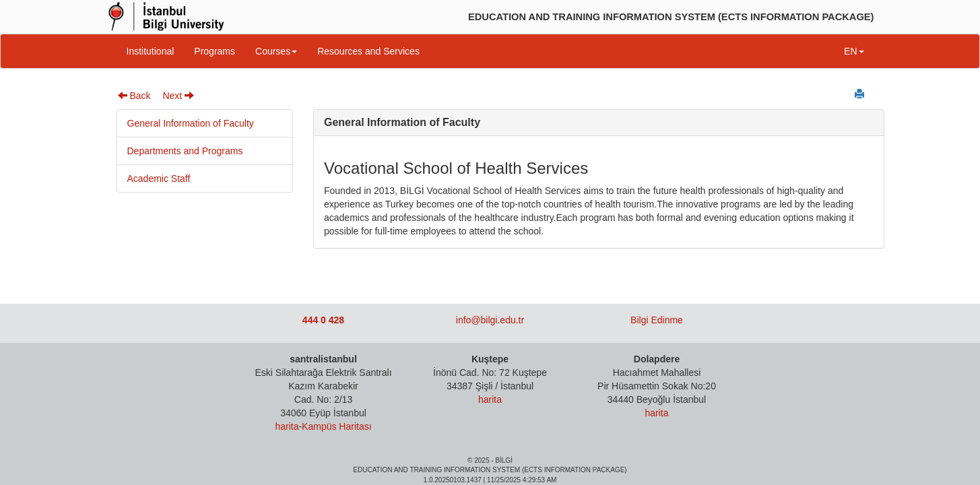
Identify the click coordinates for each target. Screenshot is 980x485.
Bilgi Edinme (657, 320)
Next (178, 96)
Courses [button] (276, 51)
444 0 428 (323, 320)
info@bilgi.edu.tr (490, 320)
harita (287, 426)
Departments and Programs (185, 151)
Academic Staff (159, 179)
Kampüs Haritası (336, 426)
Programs (215, 51)
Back (134, 96)
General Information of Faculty (191, 123)
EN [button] (854, 51)
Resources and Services (368, 51)
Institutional (151, 51)
